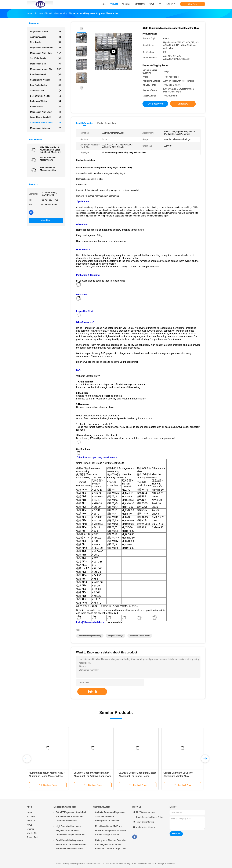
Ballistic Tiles (46, 107)
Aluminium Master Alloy (46, 123)
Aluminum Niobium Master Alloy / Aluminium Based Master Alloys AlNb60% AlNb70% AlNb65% (47, 776)
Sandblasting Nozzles (46, 80)
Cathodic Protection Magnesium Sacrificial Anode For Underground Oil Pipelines (110, 816)
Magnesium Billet (46, 64)
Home (30, 812)
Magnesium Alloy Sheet (46, 112)
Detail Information (85, 123)
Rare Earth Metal (46, 74)
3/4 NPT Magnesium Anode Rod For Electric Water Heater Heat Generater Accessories (71, 816)
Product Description (106, 123)
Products (31, 816)
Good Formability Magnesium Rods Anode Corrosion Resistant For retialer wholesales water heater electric (71, 845)
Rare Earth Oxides (46, 85)
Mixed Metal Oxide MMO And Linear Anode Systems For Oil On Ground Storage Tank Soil (110, 830)
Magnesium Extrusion (46, 128)
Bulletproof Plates (46, 101)
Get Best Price (155, 104)
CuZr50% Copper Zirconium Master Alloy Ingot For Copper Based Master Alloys (137, 776)
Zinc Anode (46, 42)
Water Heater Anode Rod (46, 117)
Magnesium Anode (46, 32)
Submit (92, 692)
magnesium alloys (115, 636)
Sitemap (31, 829)
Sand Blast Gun (46, 91)
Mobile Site (32, 833)
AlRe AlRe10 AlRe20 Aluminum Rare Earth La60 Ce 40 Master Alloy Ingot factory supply (51, 150)
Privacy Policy (33, 837)
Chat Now (193, 4)
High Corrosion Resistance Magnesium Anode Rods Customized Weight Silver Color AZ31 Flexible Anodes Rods (71, 831)
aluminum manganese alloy (90, 636)
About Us (31, 821)
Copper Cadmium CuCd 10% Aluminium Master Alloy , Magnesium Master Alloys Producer (182, 776)
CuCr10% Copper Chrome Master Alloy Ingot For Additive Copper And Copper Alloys (93, 776)
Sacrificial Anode (46, 58)
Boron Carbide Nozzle (46, 96)
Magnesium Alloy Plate (46, 53)
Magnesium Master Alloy (46, 69)
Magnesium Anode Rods (46, 48)
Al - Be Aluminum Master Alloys (48, 159)
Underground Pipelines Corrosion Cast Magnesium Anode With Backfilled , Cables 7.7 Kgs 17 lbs (111, 844)
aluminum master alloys (140, 636)
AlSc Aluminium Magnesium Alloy (48, 169)
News (29, 825)
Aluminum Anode (46, 37)
